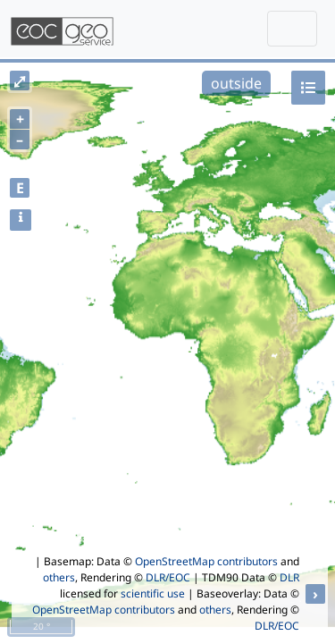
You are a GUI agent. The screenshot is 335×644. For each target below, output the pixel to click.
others (59, 577)
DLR (289, 577)
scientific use (153, 593)
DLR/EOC (168, 577)
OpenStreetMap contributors (206, 561)
